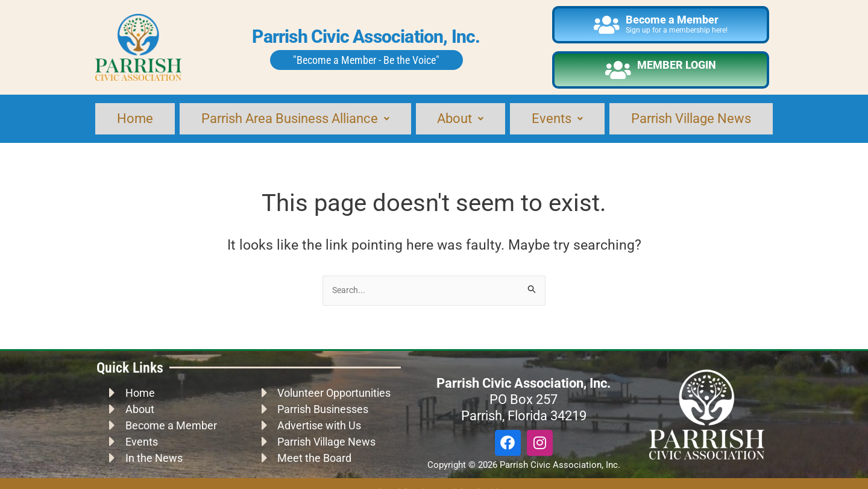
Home (134, 110)
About (462, 110)
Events (557, 110)
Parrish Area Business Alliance (295, 110)
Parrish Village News (690, 110)
